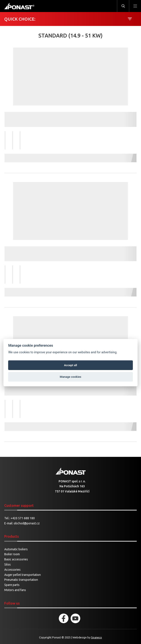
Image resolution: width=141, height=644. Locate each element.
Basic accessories (16, 559)
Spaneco (96, 637)
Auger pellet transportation (23, 575)
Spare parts (12, 585)
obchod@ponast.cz (27, 523)
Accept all (70, 365)
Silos (8, 564)
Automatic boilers (16, 549)
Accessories (12, 570)
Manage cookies (70, 377)
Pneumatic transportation (21, 580)
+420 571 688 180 (23, 518)
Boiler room (12, 554)
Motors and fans (15, 590)
